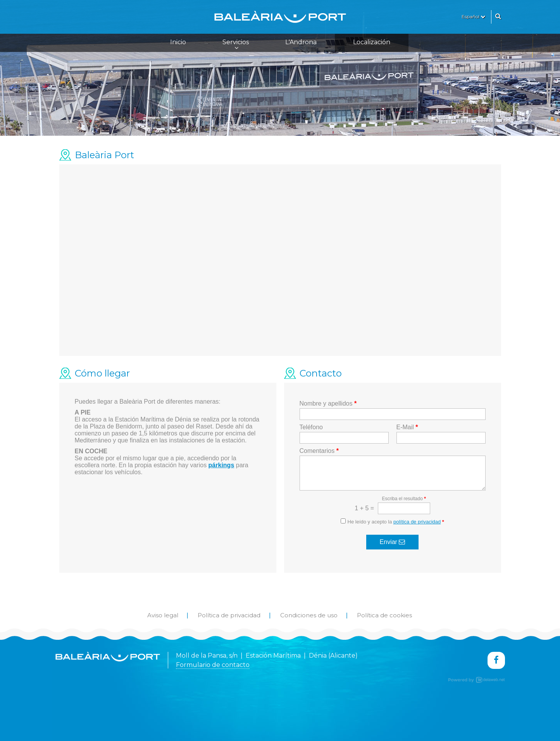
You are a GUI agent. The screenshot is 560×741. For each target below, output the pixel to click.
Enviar (393, 542)
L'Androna (301, 42)
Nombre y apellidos (328, 403)
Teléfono (311, 427)
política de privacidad (417, 522)
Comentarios (319, 451)
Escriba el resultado (404, 499)
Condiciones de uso (309, 615)
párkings (221, 465)
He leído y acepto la (396, 522)
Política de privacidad (229, 615)
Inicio (178, 42)
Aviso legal (163, 615)
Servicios (236, 45)
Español (473, 16)
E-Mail (407, 427)
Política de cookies (384, 615)
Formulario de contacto (213, 665)
